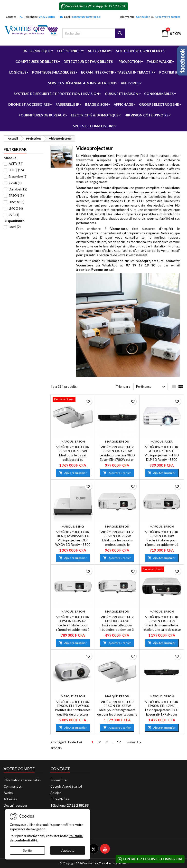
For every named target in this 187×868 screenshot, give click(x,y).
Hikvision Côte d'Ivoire (146, 115)
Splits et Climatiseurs (93, 126)
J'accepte (68, 850)
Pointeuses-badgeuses (54, 72)
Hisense (17, 202)
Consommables (159, 94)
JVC (14, 215)
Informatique (37, 51)
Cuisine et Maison (122, 94)
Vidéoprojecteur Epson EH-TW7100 (73, 704)
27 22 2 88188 (47, 17)
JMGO (16, 208)
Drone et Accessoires (29, 104)
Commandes (13, 786)
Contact (11, 17)
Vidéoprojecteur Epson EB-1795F (162, 704)
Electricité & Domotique (95, 115)
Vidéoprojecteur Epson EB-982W (117, 534)
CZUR (15, 183)
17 (119, 742)
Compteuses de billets (37, 61)
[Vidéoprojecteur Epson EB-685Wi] (73, 400)
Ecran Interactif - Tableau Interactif (117, 72)
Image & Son (96, 104)
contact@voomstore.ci (86, 17)
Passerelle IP (67, 104)
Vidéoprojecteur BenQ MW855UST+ (73, 534)
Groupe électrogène (159, 104)
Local (15, 227)
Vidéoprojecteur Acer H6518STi (162, 449)
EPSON (17, 196)
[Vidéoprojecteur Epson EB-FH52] (162, 570)
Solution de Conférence (140, 51)
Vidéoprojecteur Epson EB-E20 (117, 619)
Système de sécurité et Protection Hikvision (56, 94)
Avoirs (8, 793)
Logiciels (18, 72)
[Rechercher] (93, 33)
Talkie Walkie (159, 61)
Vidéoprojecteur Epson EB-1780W (117, 449)
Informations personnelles (22, 780)
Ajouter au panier (73, 473)
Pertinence (151, 387)
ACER (16, 164)
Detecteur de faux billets (88, 61)
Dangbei (18, 189)
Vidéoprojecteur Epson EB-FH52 (162, 619)
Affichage (123, 104)
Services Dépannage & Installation (81, 83)
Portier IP (169, 72)
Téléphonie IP (69, 51)
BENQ (16, 170)
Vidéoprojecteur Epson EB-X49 (162, 534)
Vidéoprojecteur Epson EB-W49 (73, 619)
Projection (130, 61)
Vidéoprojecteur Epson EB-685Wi (73, 449)
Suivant (134, 742)
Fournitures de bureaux (42, 115)
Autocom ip (99, 51)
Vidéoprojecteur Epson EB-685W (117, 704)
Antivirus (130, 83)
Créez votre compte (168, 17)
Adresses (10, 799)
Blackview (18, 177)
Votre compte (19, 769)
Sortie (27, 850)
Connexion (143, 17)
